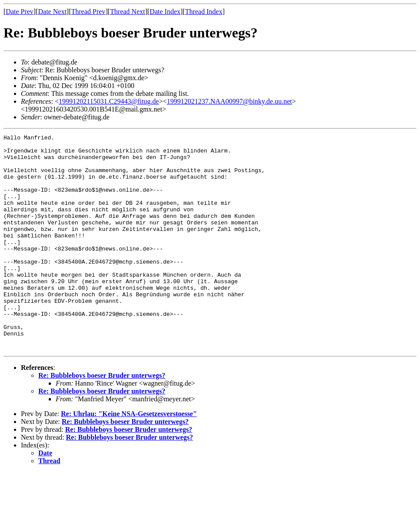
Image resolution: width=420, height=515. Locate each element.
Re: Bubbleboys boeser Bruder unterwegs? (102, 418)
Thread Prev (88, 12)
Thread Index (204, 12)
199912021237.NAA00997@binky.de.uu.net (229, 101)
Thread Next (128, 12)
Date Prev (20, 12)
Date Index (165, 12)
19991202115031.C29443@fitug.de (109, 101)
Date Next (52, 12)
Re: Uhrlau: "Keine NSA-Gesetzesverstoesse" (129, 457)
